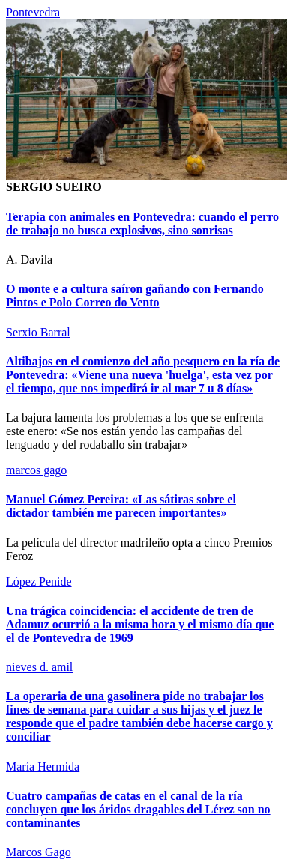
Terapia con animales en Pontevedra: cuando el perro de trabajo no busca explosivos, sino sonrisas (142, 224)
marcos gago (36, 470)
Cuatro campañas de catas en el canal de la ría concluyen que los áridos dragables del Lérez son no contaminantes (138, 809)
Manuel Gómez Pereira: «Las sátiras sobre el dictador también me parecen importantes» (121, 506)
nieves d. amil (39, 667)
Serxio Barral (38, 332)
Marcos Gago (39, 852)
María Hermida (43, 767)
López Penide (39, 582)
